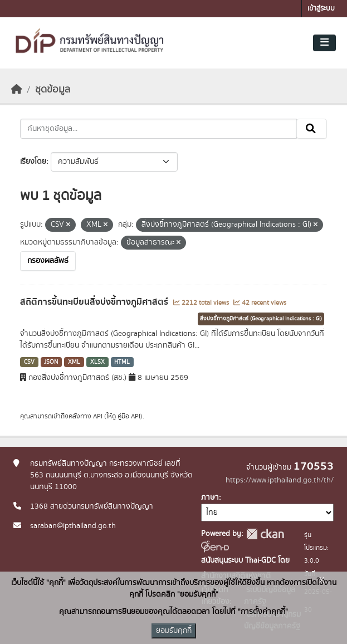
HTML (122, 362)
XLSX (97, 362)
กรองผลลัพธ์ (48, 261)
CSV (29, 362)
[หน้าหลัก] (17, 90)
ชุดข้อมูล (53, 90)
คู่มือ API (129, 416)
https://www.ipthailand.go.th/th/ (280, 480)
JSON (51, 362)
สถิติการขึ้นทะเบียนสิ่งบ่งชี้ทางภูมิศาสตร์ (95, 302)
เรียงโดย (33, 162)
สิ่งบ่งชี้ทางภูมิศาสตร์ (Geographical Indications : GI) (261, 319)
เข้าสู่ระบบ (321, 9)
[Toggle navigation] (324, 43)
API (98, 416)
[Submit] (312, 129)
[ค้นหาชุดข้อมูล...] (158, 129)
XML (74, 362)
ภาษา (210, 497)
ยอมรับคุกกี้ (174, 631)
